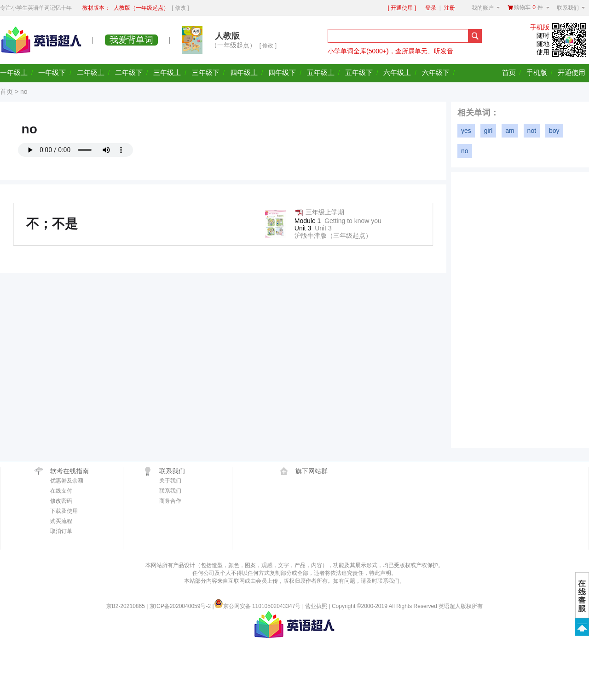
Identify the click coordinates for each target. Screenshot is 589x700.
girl (488, 131)
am (510, 131)
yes (466, 131)
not (532, 131)
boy (554, 131)
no (465, 151)
